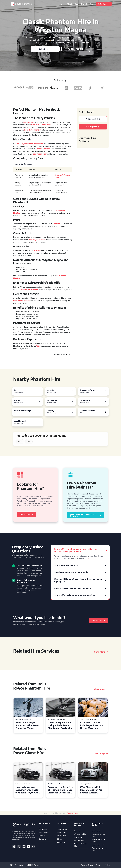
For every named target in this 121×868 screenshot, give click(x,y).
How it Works (61, 836)
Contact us (43, 839)
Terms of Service (87, 865)
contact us (88, 558)
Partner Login (61, 832)
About (69, 4)
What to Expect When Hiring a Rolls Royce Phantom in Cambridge (60, 725)
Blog (91, 4)
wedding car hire (43, 149)
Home (62, 4)
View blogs (101, 689)
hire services (39, 144)
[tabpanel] (28, 715)
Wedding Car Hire (80, 834)
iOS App (59, 839)
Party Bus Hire (79, 841)
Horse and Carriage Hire (98, 835)
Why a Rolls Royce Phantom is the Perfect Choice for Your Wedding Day (28, 725)
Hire (76, 4)
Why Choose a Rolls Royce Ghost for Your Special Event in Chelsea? (92, 790)
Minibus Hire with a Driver (98, 840)
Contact (84, 4)
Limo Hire (77, 831)
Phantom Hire (28, 122)
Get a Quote (43, 829)
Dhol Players (96, 831)
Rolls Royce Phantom (33, 130)
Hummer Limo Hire (98, 845)
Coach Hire (78, 837)
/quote (39, 346)
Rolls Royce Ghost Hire (23, 784)
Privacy (99, 865)
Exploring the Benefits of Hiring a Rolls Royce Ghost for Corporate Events (60, 790)
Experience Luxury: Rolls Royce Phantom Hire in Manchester (92, 725)
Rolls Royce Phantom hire (41, 125)
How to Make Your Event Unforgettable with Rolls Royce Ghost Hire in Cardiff (28, 790)
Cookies (107, 865)
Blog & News (43, 832)
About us (42, 836)
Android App (61, 842)
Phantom (56, 224)
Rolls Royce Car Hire (97, 849)
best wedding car (40, 154)
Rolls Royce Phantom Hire (24, 719)
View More (101, 652)
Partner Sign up (62, 829)
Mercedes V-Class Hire (80, 845)
